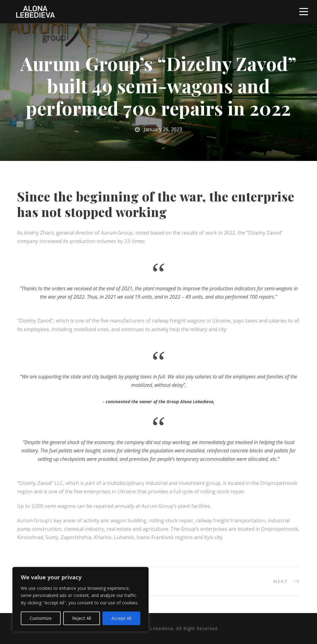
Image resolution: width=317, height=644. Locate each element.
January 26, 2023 (163, 129)
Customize (41, 618)
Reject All (82, 618)
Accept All (121, 618)
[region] (80, 599)
